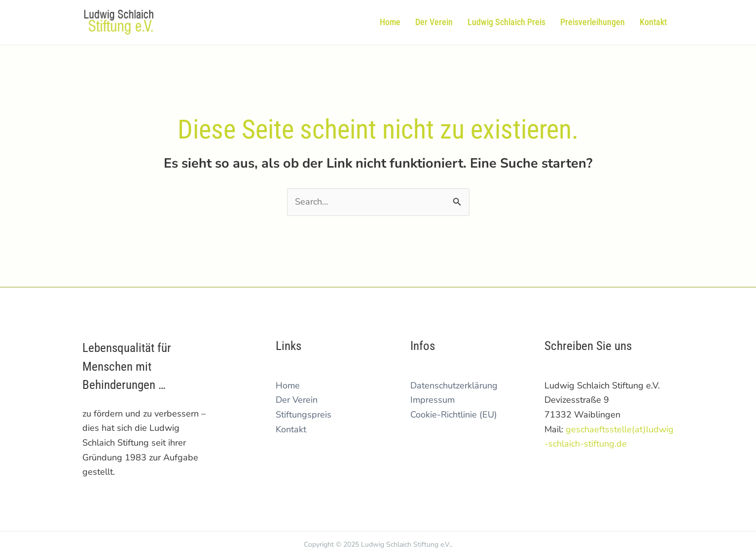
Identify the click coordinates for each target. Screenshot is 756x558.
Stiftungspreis (304, 415)
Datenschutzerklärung (454, 385)
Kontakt (291, 429)
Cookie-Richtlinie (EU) (454, 415)
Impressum (432, 400)
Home (288, 385)
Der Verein (297, 400)
